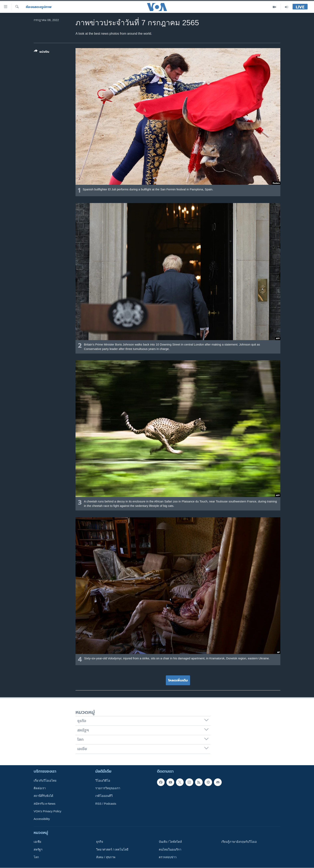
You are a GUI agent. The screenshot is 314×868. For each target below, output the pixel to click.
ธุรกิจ (100, 842)
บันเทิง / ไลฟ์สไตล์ (170, 842)
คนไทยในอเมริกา (170, 850)
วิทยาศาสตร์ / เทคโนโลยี (112, 850)
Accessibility (42, 819)
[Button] (42, 52)
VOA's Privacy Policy (47, 811)
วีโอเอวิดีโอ (103, 781)
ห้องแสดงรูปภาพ (39, 7)
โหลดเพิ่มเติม (178, 680)
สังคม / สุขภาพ (106, 857)
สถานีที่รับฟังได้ (43, 796)
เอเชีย (37, 842)
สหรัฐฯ (38, 850)
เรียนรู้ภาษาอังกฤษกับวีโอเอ (239, 842)
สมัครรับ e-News (45, 804)
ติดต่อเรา (40, 788)
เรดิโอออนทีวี (104, 796)
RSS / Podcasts (106, 804)
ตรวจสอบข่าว (168, 857)
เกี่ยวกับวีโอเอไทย (45, 781)
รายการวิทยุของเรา (108, 788)
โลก (36, 857)
